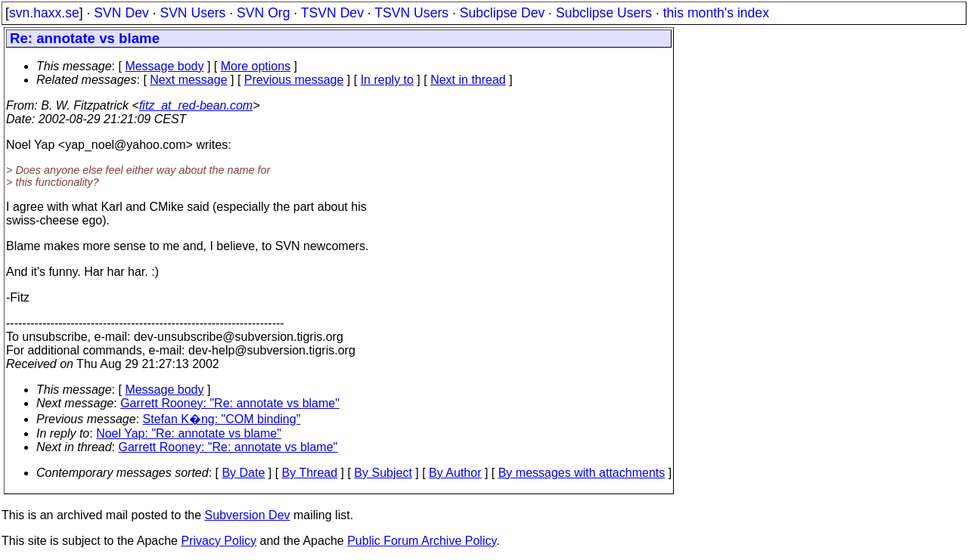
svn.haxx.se (44, 13)
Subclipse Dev (502, 13)
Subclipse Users (604, 13)
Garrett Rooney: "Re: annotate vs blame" (230, 403)
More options (256, 66)
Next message (188, 80)
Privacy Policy (219, 541)
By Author (455, 473)
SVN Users (192, 13)
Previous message (294, 80)
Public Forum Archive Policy (422, 541)
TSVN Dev (332, 13)
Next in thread (468, 80)
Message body (164, 66)
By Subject (383, 473)
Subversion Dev (248, 515)
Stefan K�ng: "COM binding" (222, 419)
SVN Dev (121, 13)
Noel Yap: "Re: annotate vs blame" (189, 433)
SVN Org (263, 13)
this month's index (716, 13)
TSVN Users (411, 13)
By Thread (310, 473)
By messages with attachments (582, 473)
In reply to (387, 80)
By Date (243, 473)
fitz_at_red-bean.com (196, 105)
